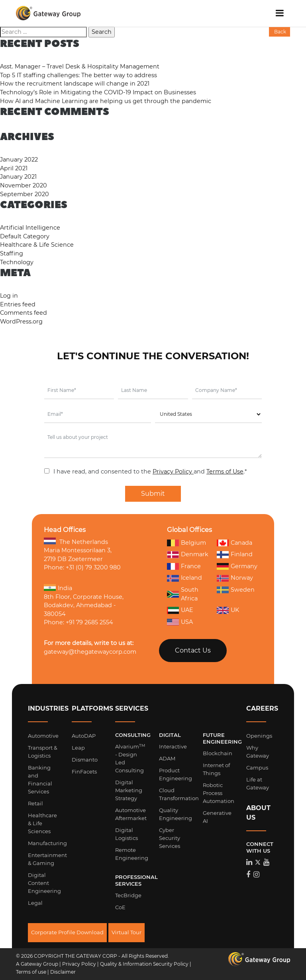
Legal (35, 903)
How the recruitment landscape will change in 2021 (75, 84)
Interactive (173, 746)
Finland (235, 555)
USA (180, 622)
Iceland (184, 578)
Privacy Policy (173, 471)
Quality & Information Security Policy (144, 964)
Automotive (43, 736)
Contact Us (193, 650)
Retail (35, 803)
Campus (257, 768)
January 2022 (19, 160)
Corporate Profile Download (67, 932)
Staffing (12, 253)
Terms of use (31, 972)
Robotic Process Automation (219, 793)
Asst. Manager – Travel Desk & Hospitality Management (80, 66)
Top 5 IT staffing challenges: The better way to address (78, 75)
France (184, 567)
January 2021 (18, 177)
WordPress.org (21, 321)
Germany (237, 567)
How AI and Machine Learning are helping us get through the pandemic (106, 101)
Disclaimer (63, 972)
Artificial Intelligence (30, 228)
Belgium (186, 543)
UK (228, 610)
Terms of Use (225, 471)
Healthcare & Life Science (37, 245)
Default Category (25, 236)
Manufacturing (47, 843)
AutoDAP (84, 736)
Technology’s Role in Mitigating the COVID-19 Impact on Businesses (98, 92)
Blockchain (218, 753)
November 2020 (24, 185)
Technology (17, 262)
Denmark (188, 554)
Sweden (236, 590)
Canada (234, 543)
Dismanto (85, 760)
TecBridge (128, 895)
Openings (259, 736)
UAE (180, 610)
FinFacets (84, 772)
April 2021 (14, 168)
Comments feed (24, 313)
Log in (9, 296)
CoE (120, 907)
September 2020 (25, 194)
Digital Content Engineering (44, 883)
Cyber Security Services (170, 838)
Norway (235, 578)
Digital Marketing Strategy (129, 790)
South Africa (183, 594)
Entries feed (18, 304)
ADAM (167, 758)
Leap (78, 748)
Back (280, 32)
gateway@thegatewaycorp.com (90, 652)
